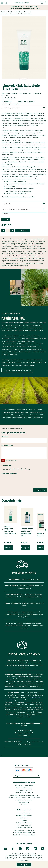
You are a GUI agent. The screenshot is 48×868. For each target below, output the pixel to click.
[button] (46, 530)
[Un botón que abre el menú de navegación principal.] (2, 3)
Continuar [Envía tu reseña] (40, 490)
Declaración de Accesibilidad (24, 832)
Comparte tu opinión (27, 102)
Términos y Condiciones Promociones (24, 795)
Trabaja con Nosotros (24, 823)
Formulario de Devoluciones (24, 830)
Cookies (24, 805)
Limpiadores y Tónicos (22, 12)
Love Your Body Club (24, 815)
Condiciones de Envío (24, 790)
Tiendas (24, 820)
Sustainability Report (24, 828)
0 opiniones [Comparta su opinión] (7, 102)
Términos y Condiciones (24, 785)
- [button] (3, 230)
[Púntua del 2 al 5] (14, 469)
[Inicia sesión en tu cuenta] (45, 3)
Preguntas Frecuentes (24, 800)
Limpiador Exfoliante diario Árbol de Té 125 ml (17, 14)
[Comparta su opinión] (9, 98)
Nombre (4, 436)
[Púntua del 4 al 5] (22, 469)
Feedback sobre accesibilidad (24, 835)
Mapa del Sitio (24, 802)
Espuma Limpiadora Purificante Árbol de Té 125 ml (10, 531)
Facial (10, 12)
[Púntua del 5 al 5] (26, 469)
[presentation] (16, 482)
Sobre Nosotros (24, 813)
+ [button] (12, 230)
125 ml (6, 219)
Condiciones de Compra (24, 793)
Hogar (3, 12)
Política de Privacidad (24, 788)
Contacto (24, 818)
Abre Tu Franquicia (24, 825)
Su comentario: (7, 445)
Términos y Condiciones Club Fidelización (24, 797)
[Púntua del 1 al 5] (10, 469)
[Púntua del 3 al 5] (18, 469)
